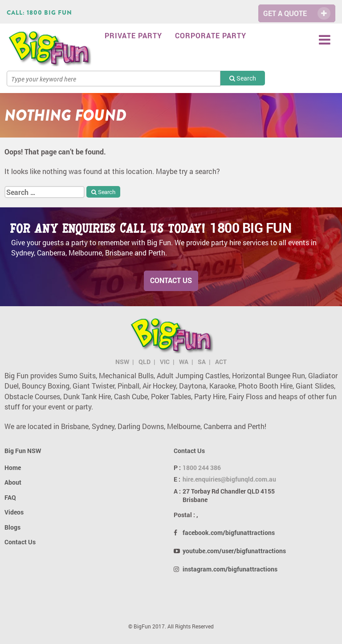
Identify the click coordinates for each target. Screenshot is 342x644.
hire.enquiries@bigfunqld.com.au (229, 479)
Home (13, 468)
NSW (122, 362)
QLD (145, 362)
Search (243, 78)
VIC (165, 362)
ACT (221, 362)
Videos (14, 512)
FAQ (10, 497)
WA (184, 362)
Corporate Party (211, 35)
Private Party (133, 35)
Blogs (12, 527)
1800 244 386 (202, 468)
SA (202, 362)
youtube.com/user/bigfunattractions (234, 551)
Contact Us (171, 280)
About (13, 482)
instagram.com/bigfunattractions (230, 569)
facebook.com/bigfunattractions (229, 533)
